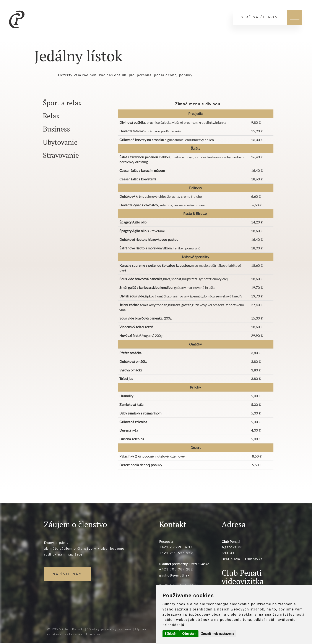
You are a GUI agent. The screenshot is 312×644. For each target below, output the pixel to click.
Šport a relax (62, 103)
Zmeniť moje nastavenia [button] (218, 634)
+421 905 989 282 (176, 569)
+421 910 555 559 (176, 553)
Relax (51, 116)
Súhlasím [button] (171, 634)
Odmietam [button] (189, 634)
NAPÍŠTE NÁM (67, 574)
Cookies (93, 634)
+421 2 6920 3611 (176, 547)
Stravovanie (61, 155)
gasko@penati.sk (175, 575)
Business (56, 129)
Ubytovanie (60, 142)
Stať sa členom (260, 17)
